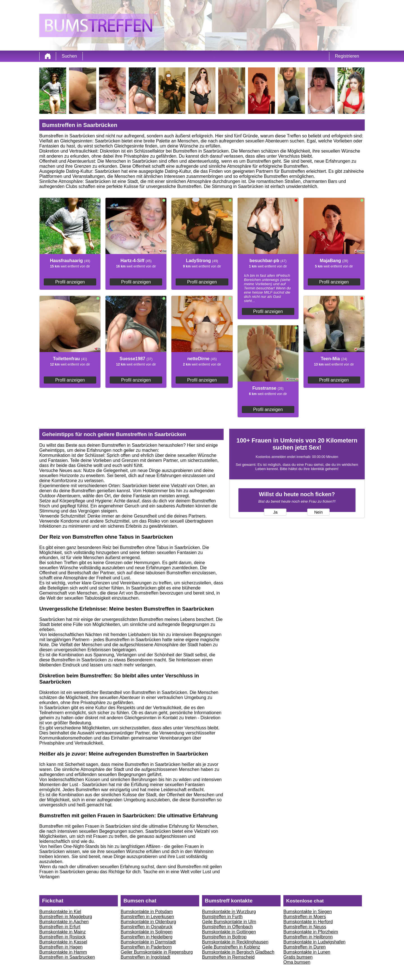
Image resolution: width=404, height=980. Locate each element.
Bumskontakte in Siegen (308, 912)
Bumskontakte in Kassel (63, 942)
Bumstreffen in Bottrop (224, 937)
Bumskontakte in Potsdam (147, 912)
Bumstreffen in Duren (305, 947)
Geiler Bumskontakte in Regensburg (157, 952)
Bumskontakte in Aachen (64, 922)
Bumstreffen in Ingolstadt (145, 957)
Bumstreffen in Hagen (61, 947)
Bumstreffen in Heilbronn (308, 937)
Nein (318, 512)
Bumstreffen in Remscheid (228, 957)
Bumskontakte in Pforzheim (311, 932)
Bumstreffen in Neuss (305, 927)
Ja (275, 512)
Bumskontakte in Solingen (147, 932)
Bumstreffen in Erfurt (60, 927)
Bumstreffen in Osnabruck (147, 927)
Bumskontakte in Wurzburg (229, 912)
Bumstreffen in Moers (305, 917)
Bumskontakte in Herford (308, 922)
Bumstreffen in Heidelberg (147, 937)
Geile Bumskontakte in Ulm (229, 922)
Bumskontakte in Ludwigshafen (314, 942)
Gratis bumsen (298, 957)
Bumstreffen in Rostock (62, 937)
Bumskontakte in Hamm (63, 952)
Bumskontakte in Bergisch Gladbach (238, 952)
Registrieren (347, 56)
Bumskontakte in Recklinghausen (235, 942)
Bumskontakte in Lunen (307, 952)
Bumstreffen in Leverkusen (147, 917)
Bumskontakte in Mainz (62, 932)
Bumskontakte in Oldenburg (148, 922)
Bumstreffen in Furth (222, 917)
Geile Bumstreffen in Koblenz (231, 947)
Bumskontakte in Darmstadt (148, 942)
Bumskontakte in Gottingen (229, 932)
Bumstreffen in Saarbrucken (67, 957)
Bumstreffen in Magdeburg (66, 917)
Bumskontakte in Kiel (60, 912)
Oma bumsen (297, 962)
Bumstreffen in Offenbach (227, 927)
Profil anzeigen (70, 282)
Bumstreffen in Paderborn (146, 947)
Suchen (69, 56)
